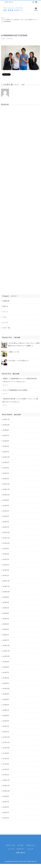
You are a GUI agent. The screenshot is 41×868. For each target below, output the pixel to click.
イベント (5, 312)
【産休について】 (14, 352)
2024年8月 (6, 430)
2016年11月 (6, 786)
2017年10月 (6, 748)
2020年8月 (6, 602)
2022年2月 (6, 522)
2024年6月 (6, 441)
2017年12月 (6, 737)
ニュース (5, 322)
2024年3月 (6, 446)
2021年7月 (6, 559)
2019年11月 (6, 651)
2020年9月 (6, 597)
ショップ (30, 849)
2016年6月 (6, 807)
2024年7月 (6, 435)
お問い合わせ (21, 853)
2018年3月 (6, 721)
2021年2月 (6, 570)
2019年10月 (6, 656)
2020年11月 (6, 586)
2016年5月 (6, 812)
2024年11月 (6, 419)
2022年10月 (6, 495)
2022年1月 (6, 527)
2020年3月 (6, 629)
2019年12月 (6, 646)
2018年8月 (6, 699)
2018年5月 (6, 710)
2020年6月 (6, 613)
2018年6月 (6, 705)
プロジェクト (31, 845)
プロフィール (10, 845)
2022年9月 (6, 500)
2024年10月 (6, 425)
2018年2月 (6, 726)
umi (4, 39)
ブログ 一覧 (6, 328)
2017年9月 (6, 753)
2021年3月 (6, 565)
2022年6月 (6, 506)
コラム (5, 317)
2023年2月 (6, 479)
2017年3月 (6, 769)
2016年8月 (6, 796)
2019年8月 (6, 667)
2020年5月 (6, 619)
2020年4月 (6, 624)
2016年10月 (6, 791)
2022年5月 (6, 511)
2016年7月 (6, 802)
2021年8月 (6, 554)
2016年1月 (6, 818)
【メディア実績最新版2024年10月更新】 (15, 390)
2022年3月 (6, 516)
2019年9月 (6, 662)
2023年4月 (6, 468)
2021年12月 (6, 532)
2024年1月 (6, 452)
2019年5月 (6, 683)
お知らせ (5, 306)
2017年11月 (6, 742)
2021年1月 (6, 575)
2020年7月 (6, 608)
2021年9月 (6, 549)
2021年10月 (6, 543)
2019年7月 (6, 672)
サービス (21, 845)
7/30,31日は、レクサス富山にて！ (19, 361)
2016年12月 (6, 780)
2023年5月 (6, 462)
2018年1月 (6, 732)
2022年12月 (6, 484)
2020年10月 (6, 592)
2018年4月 (6, 715)
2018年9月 (6, 694)
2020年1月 (6, 640)
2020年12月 (6, 581)
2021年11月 (6, 538)
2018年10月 (6, 689)
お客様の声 (6, 301)
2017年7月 (6, 759)
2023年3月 (6, 473)
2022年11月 (6, 489)
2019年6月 (6, 678)
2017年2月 (6, 775)
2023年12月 (6, 457)
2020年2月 (6, 635)
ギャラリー (21, 849)
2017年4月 (6, 764)
